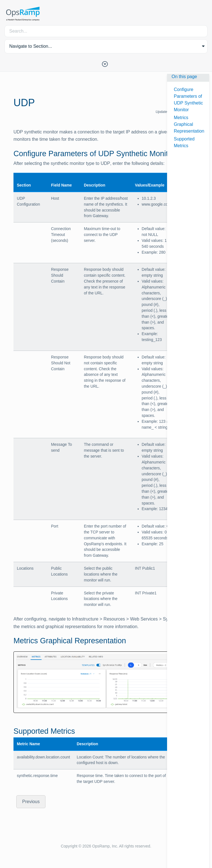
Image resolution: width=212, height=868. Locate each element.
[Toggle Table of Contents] (106, 63)
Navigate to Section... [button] (31, 46)
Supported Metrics (184, 142)
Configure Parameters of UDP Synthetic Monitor (188, 100)
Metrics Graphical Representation (189, 124)
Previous (31, 802)
